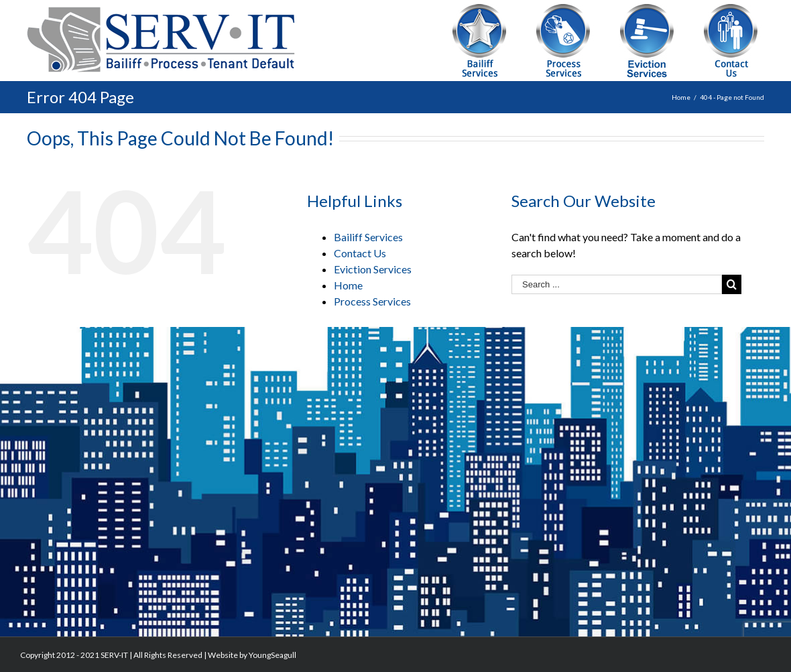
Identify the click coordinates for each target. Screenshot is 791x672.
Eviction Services (373, 269)
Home (348, 285)
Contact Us (360, 253)
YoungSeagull (272, 655)
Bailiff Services (368, 237)
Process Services (372, 301)
